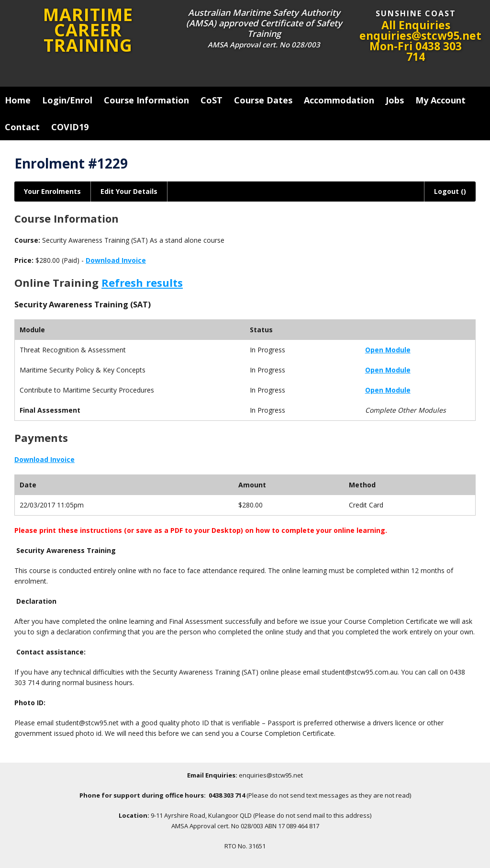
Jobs (395, 100)
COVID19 (70, 127)
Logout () (450, 191)
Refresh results (142, 282)
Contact (22, 127)
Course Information (146, 100)
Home (18, 100)
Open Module (388, 350)
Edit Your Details (129, 191)
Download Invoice (116, 260)
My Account (440, 100)
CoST (212, 100)
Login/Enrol (67, 100)
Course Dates (263, 100)
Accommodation (339, 100)
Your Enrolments (52, 191)
